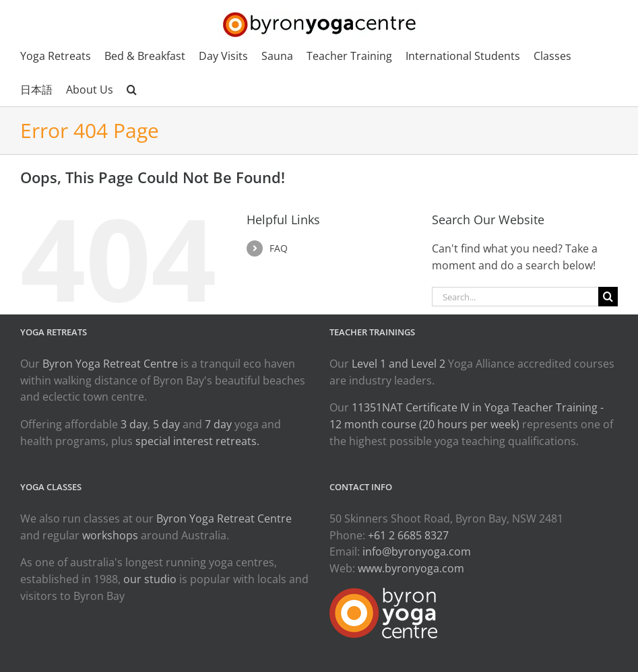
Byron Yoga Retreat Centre (110, 364)
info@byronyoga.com (417, 551)
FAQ (279, 248)
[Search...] (515, 297)
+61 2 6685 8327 (408, 535)
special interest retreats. (197, 441)
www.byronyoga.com (411, 568)
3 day (134, 424)
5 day (166, 424)
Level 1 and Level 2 (398, 364)
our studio (150, 579)
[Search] (608, 297)
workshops (110, 535)
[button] (132, 90)
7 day (218, 424)
